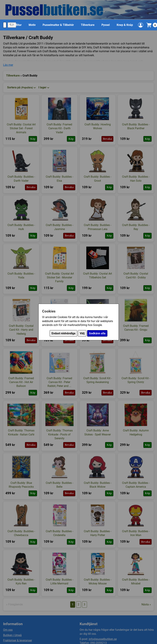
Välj (82, 333)
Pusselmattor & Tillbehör (58, 25)
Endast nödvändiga (63, 333)
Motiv (32, 25)
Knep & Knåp (125, 25)
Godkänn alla (97, 333)
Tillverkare (88, 25)
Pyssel (106, 25)
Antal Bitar (15, 25)
